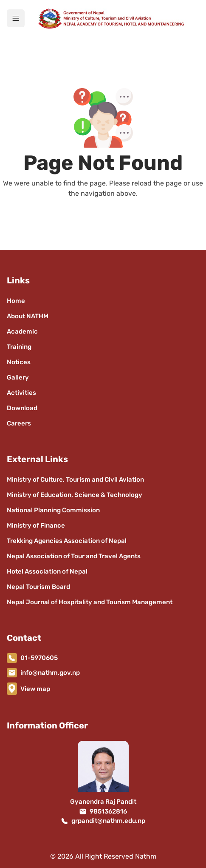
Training (19, 347)
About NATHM (28, 316)
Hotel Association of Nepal (47, 571)
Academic (22, 331)
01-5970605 (39, 658)
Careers (19, 423)
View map (35, 689)
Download (22, 408)
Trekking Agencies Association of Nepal (67, 541)
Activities (21, 393)
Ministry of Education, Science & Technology (75, 495)
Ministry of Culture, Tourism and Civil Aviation (75, 480)
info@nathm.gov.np (50, 673)
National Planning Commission (53, 510)
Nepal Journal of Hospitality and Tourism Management (90, 602)
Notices (19, 362)
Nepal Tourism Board (38, 587)
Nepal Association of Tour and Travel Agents (74, 556)
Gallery (18, 377)
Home (16, 301)
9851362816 (108, 811)
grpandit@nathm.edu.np (108, 821)
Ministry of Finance (36, 525)
